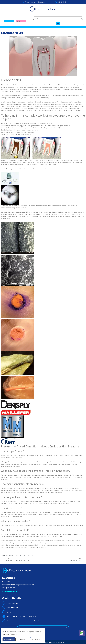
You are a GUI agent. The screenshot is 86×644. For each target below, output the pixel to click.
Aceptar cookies (9, 639)
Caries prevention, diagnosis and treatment (18, 585)
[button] (58, 23)
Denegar (23, 639)
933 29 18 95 (62, 2)
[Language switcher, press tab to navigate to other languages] (21, 21)
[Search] (81, 18)
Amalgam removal (9, 588)
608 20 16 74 (11, 612)
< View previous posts (10, 591)
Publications (7, 581)
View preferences (37, 639)
